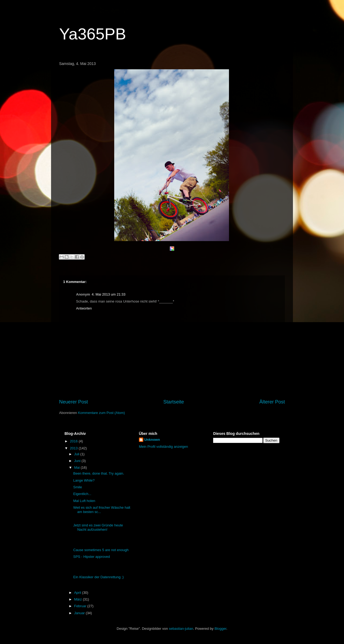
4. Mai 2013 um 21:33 (109, 294)
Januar (80, 613)
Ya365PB (93, 34)
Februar (81, 606)
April (78, 593)
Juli (77, 454)
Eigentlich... (82, 494)
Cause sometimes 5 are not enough (101, 550)
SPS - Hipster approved (92, 557)
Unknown (152, 440)
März (79, 599)
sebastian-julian (181, 629)
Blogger (220, 629)
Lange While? (84, 480)
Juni (78, 461)
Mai (78, 467)
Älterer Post (272, 402)
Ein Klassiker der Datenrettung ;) (98, 577)
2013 (74, 448)
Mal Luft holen (84, 501)
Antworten (84, 308)
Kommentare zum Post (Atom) (101, 413)
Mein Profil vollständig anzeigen (164, 447)
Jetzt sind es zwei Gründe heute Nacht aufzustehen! (98, 527)
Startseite (174, 402)
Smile (78, 487)
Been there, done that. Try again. (98, 473)
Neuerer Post (74, 402)
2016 (74, 441)
